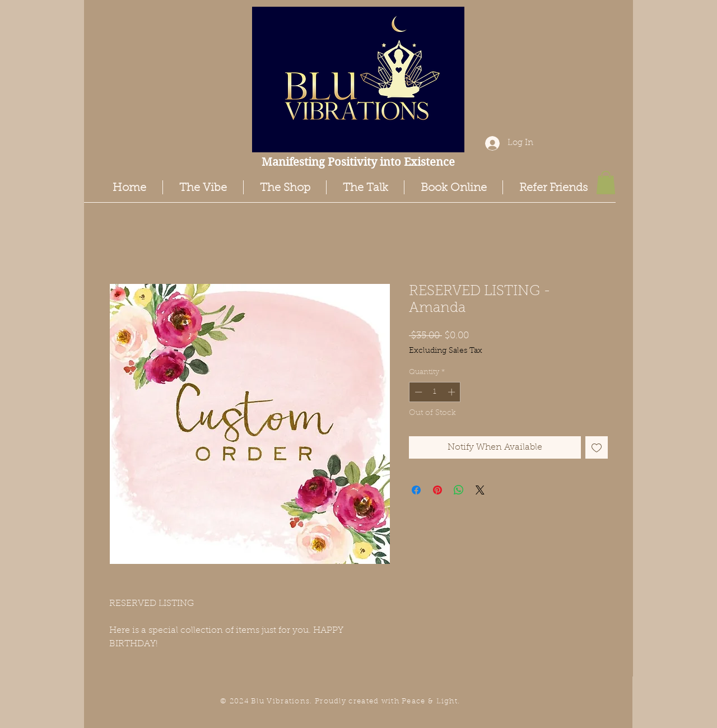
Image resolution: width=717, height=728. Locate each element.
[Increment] (453, 392)
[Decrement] (417, 392)
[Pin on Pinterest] (437, 490)
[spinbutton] (435, 392)
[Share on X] (480, 490)
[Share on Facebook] (416, 490)
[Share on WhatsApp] (459, 490)
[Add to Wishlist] (597, 447)
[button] (606, 183)
